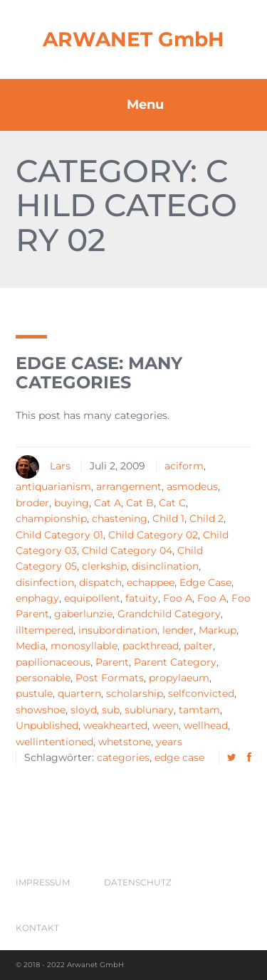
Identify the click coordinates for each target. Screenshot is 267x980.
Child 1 (168, 518)
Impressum (43, 882)
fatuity (142, 598)
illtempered (44, 630)
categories (123, 757)
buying (72, 503)
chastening (120, 518)
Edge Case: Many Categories (99, 372)
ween (166, 725)
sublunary (149, 710)
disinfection (45, 582)
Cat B (140, 503)
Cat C (172, 503)
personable (43, 678)
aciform (184, 466)
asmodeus (192, 486)
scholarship (135, 693)
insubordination (118, 630)
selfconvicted (201, 693)
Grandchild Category (169, 614)
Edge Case (205, 582)
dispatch (100, 582)
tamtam (199, 710)
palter (198, 646)
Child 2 (206, 518)
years (169, 742)
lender (178, 630)
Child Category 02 (153, 535)
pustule (34, 693)
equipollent (92, 598)
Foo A (178, 598)
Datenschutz (138, 882)
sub (111, 710)
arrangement (129, 486)
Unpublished (47, 725)
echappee (151, 582)
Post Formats (110, 678)
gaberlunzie (83, 614)
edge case (179, 757)
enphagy (37, 598)
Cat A (108, 503)
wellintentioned (54, 742)
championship (51, 518)
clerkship (104, 566)
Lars (60, 466)
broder (32, 503)
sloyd (84, 710)
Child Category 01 (59, 535)
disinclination (165, 566)
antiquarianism (53, 486)
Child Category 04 (127, 550)
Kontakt (37, 928)
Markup (218, 630)
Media (31, 646)
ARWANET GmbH (133, 39)
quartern (79, 693)
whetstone (125, 742)
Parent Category (175, 662)
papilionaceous (53, 662)
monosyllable (84, 646)
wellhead (206, 725)
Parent (112, 662)
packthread (151, 646)
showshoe (41, 710)
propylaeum (179, 678)
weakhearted (115, 725)
